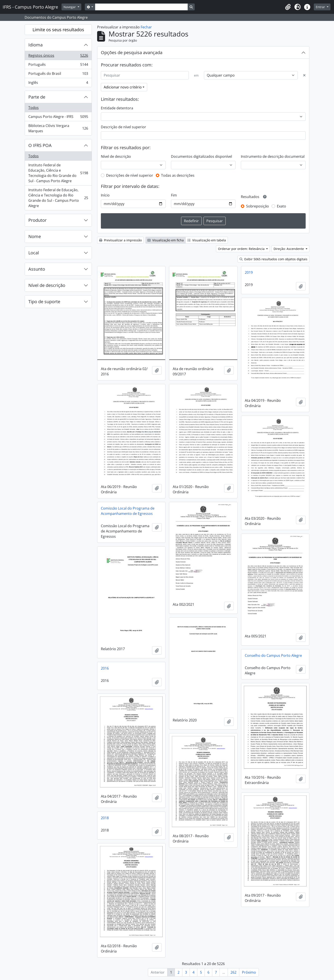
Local (34, 253)
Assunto (37, 269)
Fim (174, 195)
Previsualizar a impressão (120, 240)
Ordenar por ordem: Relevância (242, 249)
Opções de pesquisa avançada (132, 52)
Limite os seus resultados (58, 30)
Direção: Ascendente (289, 249)
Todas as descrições (178, 175)
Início (105, 195)
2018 (105, 818)
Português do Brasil (58, 74)
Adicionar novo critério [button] (123, 87)
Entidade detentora (117, 108)
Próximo (249, 972)
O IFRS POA (40, 145)
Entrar (321, 7)
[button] (288, 7)
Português (58, 65)
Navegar (70, 7)
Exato (281, 206)
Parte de (37, 97)
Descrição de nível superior (123, 127)
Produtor (37, 220)
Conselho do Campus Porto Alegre (273, 655)
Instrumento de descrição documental (273, 156)
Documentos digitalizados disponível (201, 156)
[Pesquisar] (145, 75)
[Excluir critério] (304, 75)
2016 (105, 668)
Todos (34, 108)
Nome (35, 236)
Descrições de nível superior (130, 175)
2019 (249, 272)
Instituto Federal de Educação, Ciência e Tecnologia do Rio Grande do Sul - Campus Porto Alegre (58, 173)
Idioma (35, 45)
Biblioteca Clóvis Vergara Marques (58, 128)
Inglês (58, 83)
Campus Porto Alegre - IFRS (58, 118)
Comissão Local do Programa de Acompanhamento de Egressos (128, 511)
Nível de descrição (47, 285)
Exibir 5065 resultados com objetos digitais (273, 259)
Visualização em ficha (166, 240)
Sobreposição (258, 206)
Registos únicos (58, 56)
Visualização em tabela (207, 240)
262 (233, 972)
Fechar (146, 27)
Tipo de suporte (44, 302)
